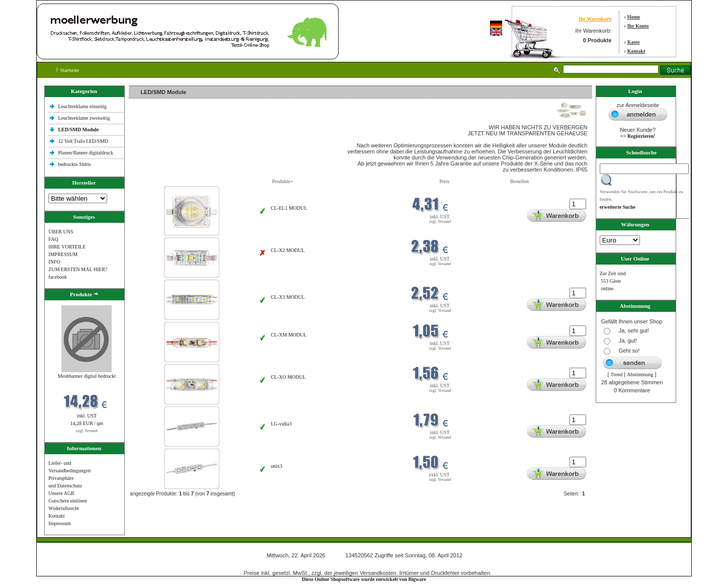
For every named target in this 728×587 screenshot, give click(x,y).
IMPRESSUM (63, 254)
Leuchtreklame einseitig (83, 106)
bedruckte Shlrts (74, 164)
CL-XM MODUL (289, 335)
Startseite (68, 70)
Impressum (59, 523)
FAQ (53, 239)
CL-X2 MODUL (288, 250)
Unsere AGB (61, 493)
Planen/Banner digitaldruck (86, 153)
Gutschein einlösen (67, 501)
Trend (617, 374)
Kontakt (636, 51)
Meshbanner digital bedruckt (87, 376)
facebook (58, 277)
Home (634, 17)
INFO (54, 262)
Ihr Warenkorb (595, 19)
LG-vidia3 (281, 424)
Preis (444, 181)
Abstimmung (640, 374)
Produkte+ (283, 181)
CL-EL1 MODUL (289, 208)
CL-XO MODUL (288, 377)
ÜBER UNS (61, 232)
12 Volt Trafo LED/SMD (83, 141)
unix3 (276, 466)
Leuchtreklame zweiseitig (85, 118)
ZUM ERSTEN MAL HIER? (78, 269)
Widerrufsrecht (63, 508)
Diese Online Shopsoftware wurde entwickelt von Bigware (364, 579)
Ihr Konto (638, 26)
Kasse (634, 42)
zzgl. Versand (87, 431)
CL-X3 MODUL (288, 297)
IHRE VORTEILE (67, 247)
